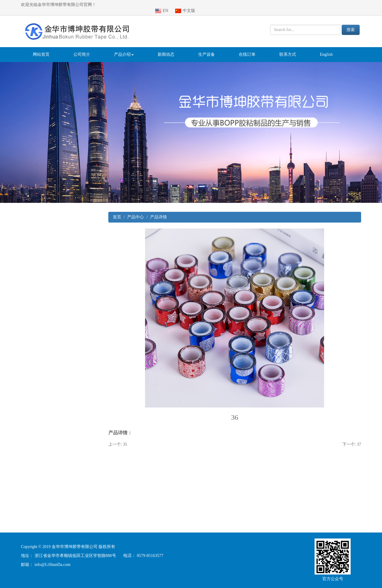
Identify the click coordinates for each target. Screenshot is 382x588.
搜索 (351, 24)
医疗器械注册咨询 (56, 585)
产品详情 (158, 211)
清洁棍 (22, 273)
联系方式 (288, 48)
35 (125, 438)
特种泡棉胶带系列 (32, 334)
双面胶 (22, 457)
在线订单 (247, 48)
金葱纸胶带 (26, 506)
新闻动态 (166, 48)
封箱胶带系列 (28, 224)
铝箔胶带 (24, 444)
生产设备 (207, 48)
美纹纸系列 (26, 395)
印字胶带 (24, 481)
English (326, 48)
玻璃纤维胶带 (28, 420)
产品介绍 (124, 48)
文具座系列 (26, 371)
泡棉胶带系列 (28, 408)
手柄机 (22, 493)
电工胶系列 (26, 347)
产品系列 (19, 212)
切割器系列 (26, 359)
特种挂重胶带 (28, 261)
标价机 (22, 322)
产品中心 (135, 211)
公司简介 (82, 48)
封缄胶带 (24, 383)
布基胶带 (24, 298)
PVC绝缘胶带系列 (32, 236)
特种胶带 (24, 469)
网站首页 (41, 48)
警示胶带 (24, 285)
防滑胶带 (24, 432)
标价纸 (22, 310)
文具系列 (24, 249)
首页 (117, 211)
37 (359, 438)
